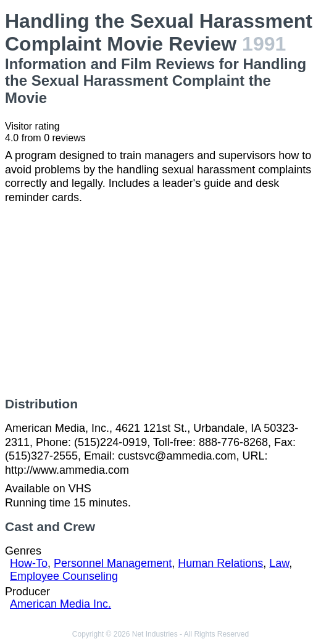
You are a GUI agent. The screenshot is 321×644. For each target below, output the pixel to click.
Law (279, 563)
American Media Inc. (60, 604)
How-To (29, 563)
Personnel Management (113, 563)
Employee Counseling (64, 576)
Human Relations (220, 563)
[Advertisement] (160, 300)
